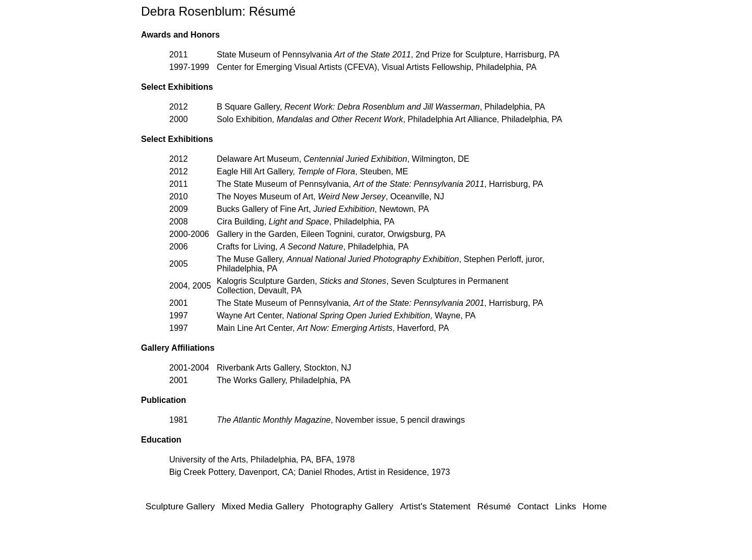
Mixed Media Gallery (263, 506)
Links (566, 506)
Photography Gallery (352, 506)
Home (595, 506)
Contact (533, 506)
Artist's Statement (435, 506)
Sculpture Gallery (180, 506)
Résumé (494, 506)
